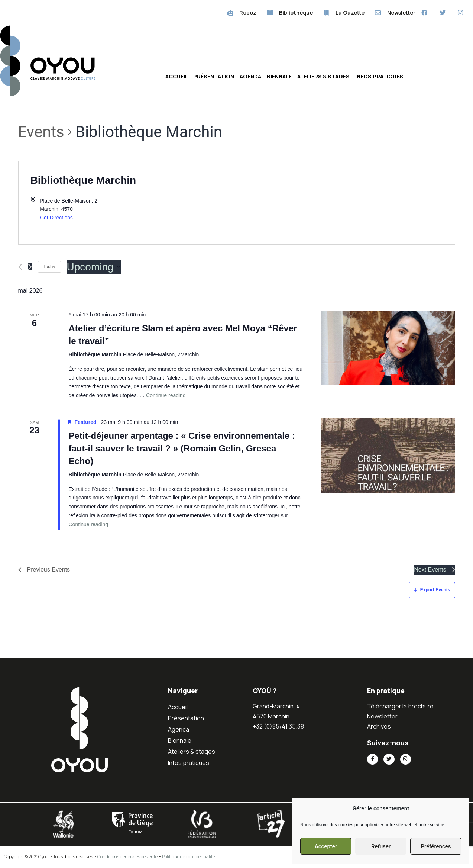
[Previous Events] (20, 268)
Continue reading (166, 396)
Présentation (214, 78)
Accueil (177, 78)
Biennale (279, 78)
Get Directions (56, 219)
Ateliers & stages (323, 78)
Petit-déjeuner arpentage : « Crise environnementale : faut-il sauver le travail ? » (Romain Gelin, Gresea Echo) (182, 449)
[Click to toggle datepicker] (94, 268)
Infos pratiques (379, 78)
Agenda (250, 78)
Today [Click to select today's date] (49, 268)
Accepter (326, 846)
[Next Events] (30, 268)
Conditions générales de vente (127, 858)
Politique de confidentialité (188, 858)
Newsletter (382, 717)
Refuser (381, 846)
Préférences (436, 846)
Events (41, 133)
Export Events (432, 591)
